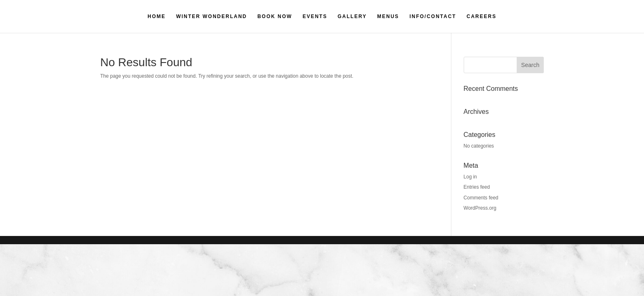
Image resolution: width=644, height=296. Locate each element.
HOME (156, 16)
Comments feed (481, 198)
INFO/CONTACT (433, 16)
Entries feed (477, 187)
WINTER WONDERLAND (212, 16)
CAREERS (482, 16)
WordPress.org (480, 208)
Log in (470, 177)
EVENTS (315, 16)
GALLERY (352, 16)
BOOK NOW (275, 16)
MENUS (388, 16)
